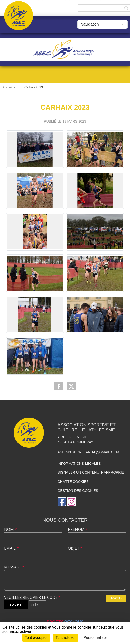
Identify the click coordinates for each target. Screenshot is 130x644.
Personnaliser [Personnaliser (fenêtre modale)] (95, 638)
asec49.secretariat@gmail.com (88, 452)
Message (14, 567)
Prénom (78, 529)
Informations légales (79, 464)
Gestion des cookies (78, 491)
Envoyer (116, 598)
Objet (75, 548)
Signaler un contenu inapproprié (91, 472)
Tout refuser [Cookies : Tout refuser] (65, 638)
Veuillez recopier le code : (33, 597)
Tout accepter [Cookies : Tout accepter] (36, 638)
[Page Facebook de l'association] (62, 502)
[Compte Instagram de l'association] (72, 502)
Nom (11, 529)
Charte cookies (73, 482)
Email (11, 548)
